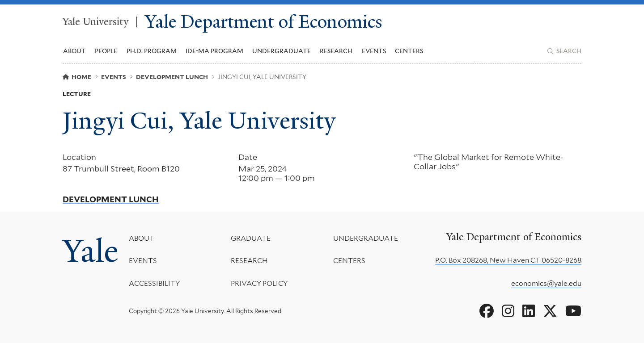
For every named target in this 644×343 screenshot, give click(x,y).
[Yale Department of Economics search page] (564, 51)
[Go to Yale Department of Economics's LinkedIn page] (529, 311)
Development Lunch (111, 200)
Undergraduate (366, 238)
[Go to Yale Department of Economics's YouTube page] (573, 311)
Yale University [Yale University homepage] (95, 22)
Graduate (251, 238)
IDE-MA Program (214, 51)
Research (249, 261)
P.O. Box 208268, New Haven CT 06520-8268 (508, 260)
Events (374, 51)
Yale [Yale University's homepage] (90, 251)
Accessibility (154, 283)
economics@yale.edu (546, 283)
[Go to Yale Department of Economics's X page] (550, 311)
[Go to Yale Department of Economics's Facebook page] (487, 311)
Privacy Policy (259, 283)
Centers (409, 51)
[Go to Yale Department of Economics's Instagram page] (508, 311)
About (142, 238)
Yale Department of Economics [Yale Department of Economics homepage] (264, 22)
